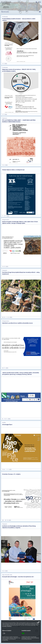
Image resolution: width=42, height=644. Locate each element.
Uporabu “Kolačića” (7, 626)
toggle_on (23, 633)
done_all (38, 622)
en (40, 2)
